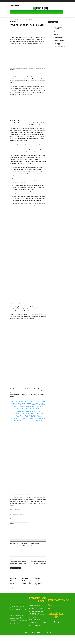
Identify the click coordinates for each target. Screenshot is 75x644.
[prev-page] (11, 588)
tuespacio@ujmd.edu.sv (56, 609)
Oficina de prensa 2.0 (24, 544)
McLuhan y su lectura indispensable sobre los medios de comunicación (59, 38)
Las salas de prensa (15, 77)
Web (11, 519)
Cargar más (56, 49)
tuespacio (15, 29)
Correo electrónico (18, 514)
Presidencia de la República (16, 546)
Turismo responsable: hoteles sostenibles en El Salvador (15, 582)
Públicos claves (27, 546)
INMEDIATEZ (16, 20)
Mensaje (12, 524)
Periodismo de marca (34, 544)
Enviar (28, 540)
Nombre (15, 509)
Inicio (11, 20)
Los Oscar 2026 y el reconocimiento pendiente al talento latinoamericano (28, 582)
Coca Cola (16, 544)
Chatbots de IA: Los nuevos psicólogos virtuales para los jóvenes (59, 44)
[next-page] (13, 588)
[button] (63, 16)
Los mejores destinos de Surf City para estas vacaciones (59, 27)
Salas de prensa (34, 546)
